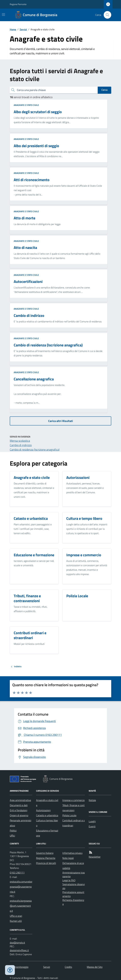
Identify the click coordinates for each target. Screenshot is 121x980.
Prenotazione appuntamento (73, 894)
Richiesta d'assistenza (73, 902)
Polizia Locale (69, 815)
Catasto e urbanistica (47, 815)
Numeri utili (16, 921)
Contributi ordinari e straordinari (73, 823)
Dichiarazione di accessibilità (73, 866)
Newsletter (95, 857)
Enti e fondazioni (19, 810)
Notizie (92, 800)
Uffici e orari (16, 916)
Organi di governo (19, 815)
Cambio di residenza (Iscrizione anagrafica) (35, 450)
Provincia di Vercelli (46, 863)
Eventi (92, 826)
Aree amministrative (20, 800)
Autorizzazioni (43, 810)
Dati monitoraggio (19, 967)
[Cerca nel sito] (106, 15)
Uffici (12, 836)
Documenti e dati (19, 805)
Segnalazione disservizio (74, 886)
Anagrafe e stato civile (26, 105)
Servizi (23, 29)
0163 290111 (17, 873)
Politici (13, 830)
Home (13, 29)
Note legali (68, 858)
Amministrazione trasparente (74, 875)
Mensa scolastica (20, 441)
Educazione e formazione (47, 833)
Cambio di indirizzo (21, 445)
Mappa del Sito (95, 967)
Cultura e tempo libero (47, 823)
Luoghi (92, 821)
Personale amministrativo (21, 823)
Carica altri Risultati (61, 421)
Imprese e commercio (73, 800)
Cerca (104, 90)
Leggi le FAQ (69, 880)
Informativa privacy (72, 853)
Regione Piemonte (18, 4)
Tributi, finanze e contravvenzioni (73, 808)
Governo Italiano (45, 853)
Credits (68, 967)
